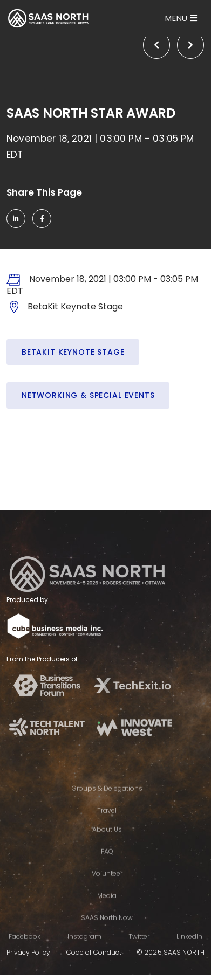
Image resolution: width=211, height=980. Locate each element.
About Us (107, 840)
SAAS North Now (107, 929)
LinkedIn (189, 947)
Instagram (84, 947)
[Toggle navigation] (181, 18)
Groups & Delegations (107, 799)
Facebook (25, 947)
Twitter (139, 947)
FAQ (107, 862)
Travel (107, 821)
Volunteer (107, 884)
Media (107, 906)
